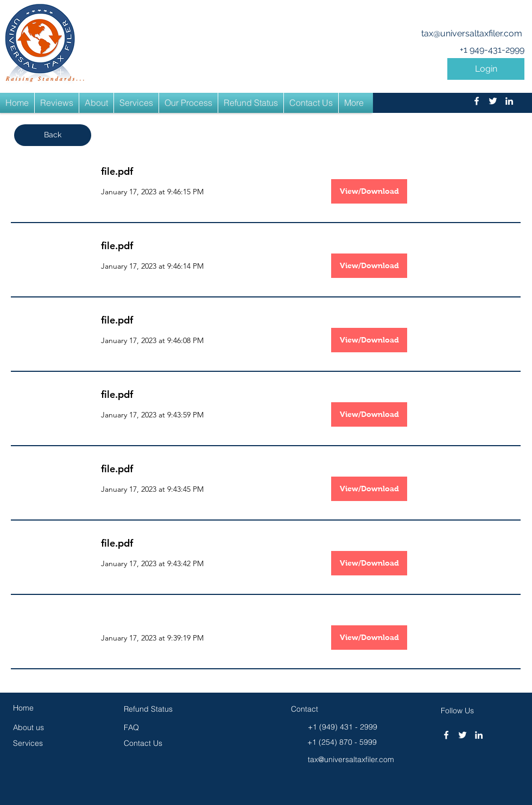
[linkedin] (509, 101)
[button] (486, 69)
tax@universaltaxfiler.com (472, 33)
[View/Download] (369, 191)
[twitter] (493, 101)
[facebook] (477, 101)
